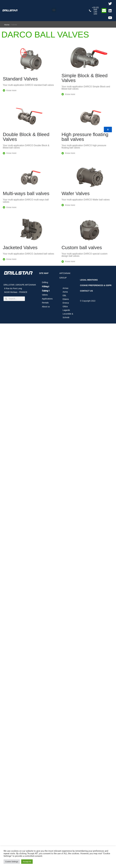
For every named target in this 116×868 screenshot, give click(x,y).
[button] (54, 10)
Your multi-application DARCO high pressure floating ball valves (84, 147)
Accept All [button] (27, 862)
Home (7, 25)
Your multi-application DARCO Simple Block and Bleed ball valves (86, 88)
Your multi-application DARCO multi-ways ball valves (26, 201)
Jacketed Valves (20, 247)
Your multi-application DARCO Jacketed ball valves (28, 254)
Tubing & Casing (46, 291)
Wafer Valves (76, 193)
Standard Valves (20, 79)
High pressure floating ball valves (85, 137)
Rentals (45, 303)
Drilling (45, 282)
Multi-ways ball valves (26, 193)
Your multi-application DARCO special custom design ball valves (85, 255)
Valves (45, 295)
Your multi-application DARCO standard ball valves (28, 85)
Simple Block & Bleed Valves (85, 78)
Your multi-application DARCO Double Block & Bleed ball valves (26, 147)
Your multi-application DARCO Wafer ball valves (86, 200)
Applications (48, 299)
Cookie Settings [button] (12, 862)
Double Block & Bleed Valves (26, 137)
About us (46, 307)
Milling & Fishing (46, 286)
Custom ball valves (82, 247)
